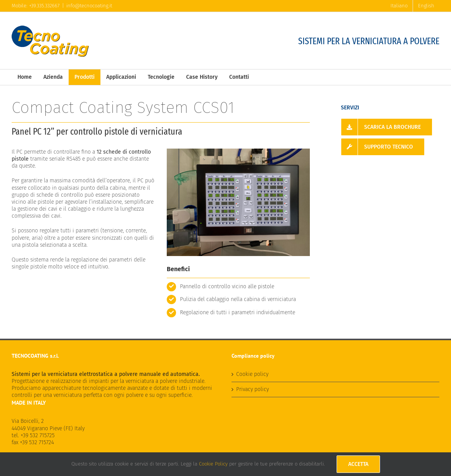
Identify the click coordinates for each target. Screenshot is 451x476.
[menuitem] (399, 6)
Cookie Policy (213, 464)
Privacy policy (252, 389)
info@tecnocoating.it (89, 6)
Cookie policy (252, 374)
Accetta (358, 464)
